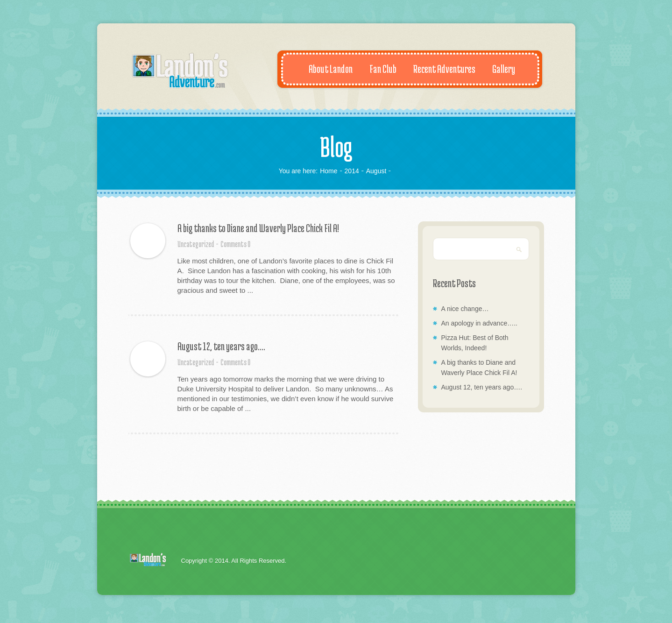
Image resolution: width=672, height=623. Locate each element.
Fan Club (378, 69)
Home (329, 171)
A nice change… (465, 309)
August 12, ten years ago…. (221, 346)
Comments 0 (235, 244)
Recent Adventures (439, 69)
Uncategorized (196, 244)
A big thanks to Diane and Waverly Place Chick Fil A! (258, 228)
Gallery (499, 69)
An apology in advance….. (479, 323)
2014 (352, 171)
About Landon (326, 69)
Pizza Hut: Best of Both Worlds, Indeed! (475, 343)
